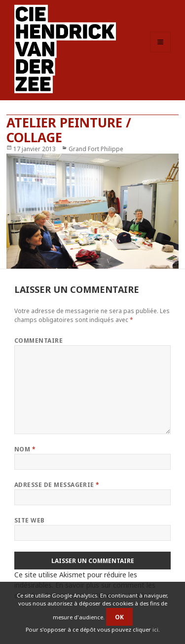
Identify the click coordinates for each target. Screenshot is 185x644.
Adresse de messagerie (57, 485)
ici (155, 629)
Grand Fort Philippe (96, 149)
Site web (30, 520)
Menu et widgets (161, 52)
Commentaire (38, 341)
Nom (25, 449)
